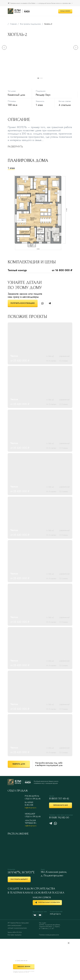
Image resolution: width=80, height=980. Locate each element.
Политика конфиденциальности (49, 935)
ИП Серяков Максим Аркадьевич (18, 923)
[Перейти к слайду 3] (42, 78)
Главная (13, 24)
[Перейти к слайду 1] (38, 78)
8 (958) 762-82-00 (59, 818)
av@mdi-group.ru (31, 826)
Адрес (43, 869)
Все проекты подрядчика (30, 24)
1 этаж (11, 168)
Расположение (18, 834)
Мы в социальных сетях (40, 912)
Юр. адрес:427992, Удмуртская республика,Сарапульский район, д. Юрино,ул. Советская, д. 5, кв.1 (50, 926)
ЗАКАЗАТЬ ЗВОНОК (22, 967)
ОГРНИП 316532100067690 (17, 928)
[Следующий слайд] (76, 58)
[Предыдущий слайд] (4, 58)
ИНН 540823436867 (15, 926)
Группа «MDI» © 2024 (15, 932)
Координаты (11, 869)
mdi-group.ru (55, 914)
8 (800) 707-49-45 (59, 799)
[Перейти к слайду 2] (40, 78)
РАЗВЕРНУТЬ (15, 147)
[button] (23, 303)
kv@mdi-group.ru (31, 808)
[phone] (24, 961)
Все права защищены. (15, 935)
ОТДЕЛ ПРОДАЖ (18, 791)
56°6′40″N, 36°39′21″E (21, 872)
